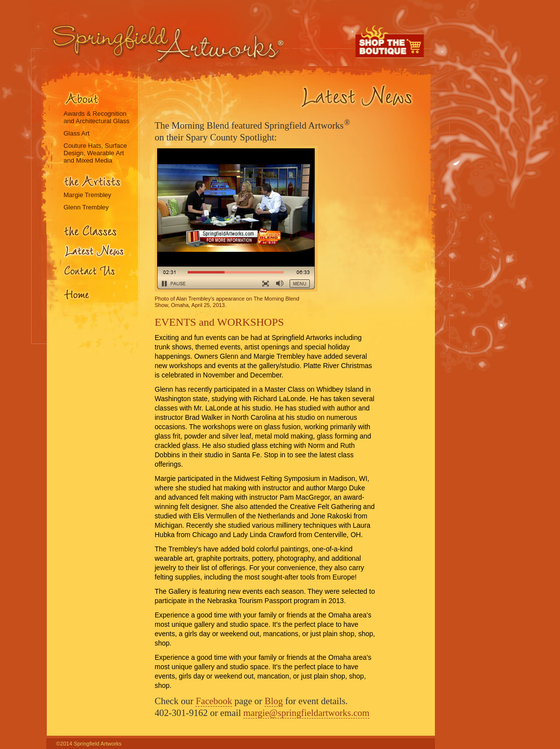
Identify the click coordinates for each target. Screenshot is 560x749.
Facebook (214, 701)
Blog (274, 701)
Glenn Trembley (86, 207)
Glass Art (77, 133)
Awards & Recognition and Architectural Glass (97, 117)
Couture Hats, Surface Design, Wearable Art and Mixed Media (95, 153)
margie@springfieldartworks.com (306, 713)
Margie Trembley (87, 195)
